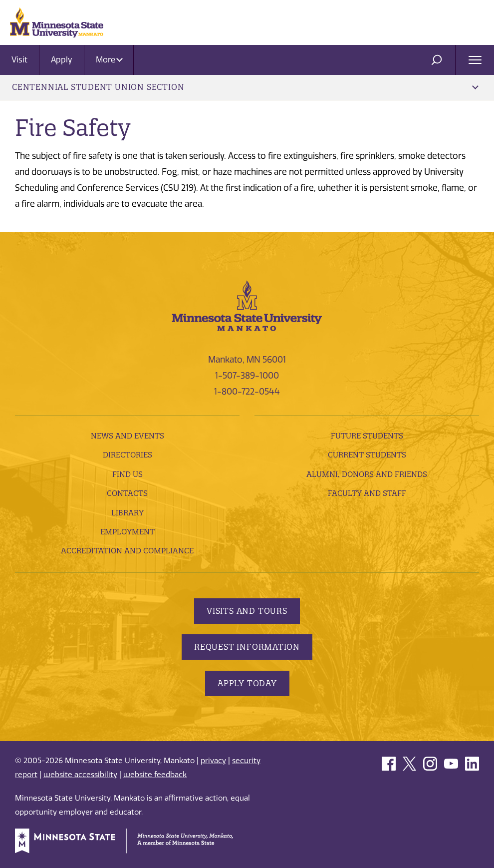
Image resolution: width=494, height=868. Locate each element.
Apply (62, 60)
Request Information (247, 647)
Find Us (127, 474)
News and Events (127, 436)
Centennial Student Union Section (245, 87)
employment (127, 532)
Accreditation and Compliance (127, 551)
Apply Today (247, 683)
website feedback (155, 775)
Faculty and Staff (367, 493)
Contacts (127, 493)
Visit (19, 60)
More (109, 60)
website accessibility (80, 775)
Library (127, 513)
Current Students (367, 455)
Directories (127, 455)
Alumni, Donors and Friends (367, 474)
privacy (213, 761)
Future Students (367, 436)
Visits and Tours (247, 611)
